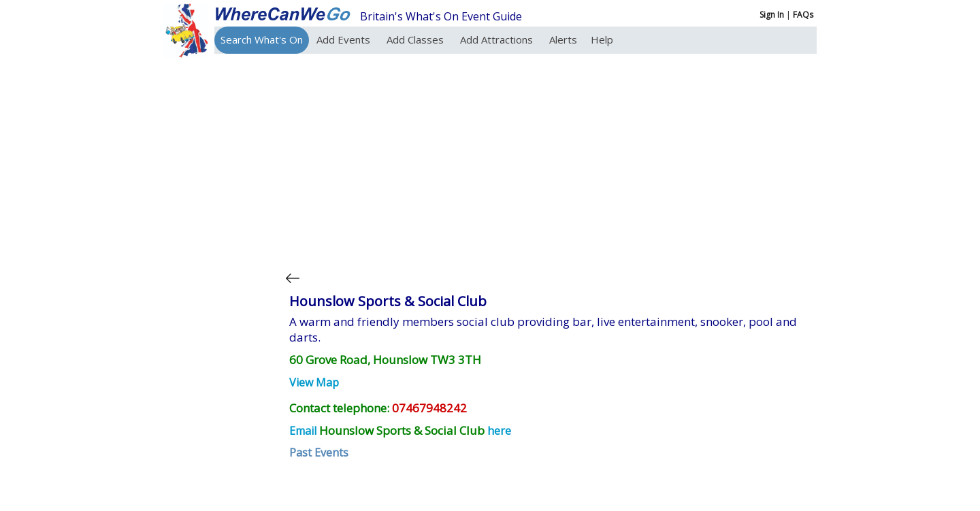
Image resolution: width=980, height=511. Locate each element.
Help (602, 39)
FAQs (803, 15)
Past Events (319, 452)
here (499, 431)
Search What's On (262, 39)
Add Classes (416, 39)
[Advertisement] (547, 159)
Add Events (345, 39)
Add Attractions (498, 39)
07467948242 (429, 408)
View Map (314, 382)
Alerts (563, 39)
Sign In (772, 15)
